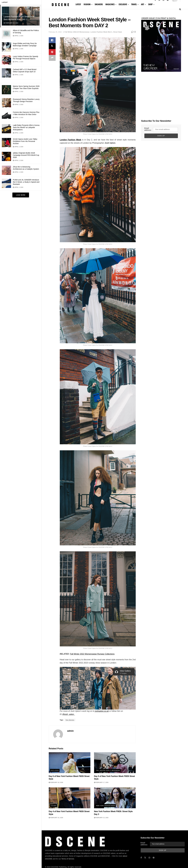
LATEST (78, 4)
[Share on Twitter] (52, 46)
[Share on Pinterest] (52, 52)
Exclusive (55, 770)
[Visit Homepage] (61, 5)
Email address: (148, 129)
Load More (21, 195)
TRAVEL (134, 4)
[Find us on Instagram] (149, 858)
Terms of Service (68, 859)
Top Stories (70, 720)
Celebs (54, 806)
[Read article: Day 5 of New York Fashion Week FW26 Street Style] (115, 763)
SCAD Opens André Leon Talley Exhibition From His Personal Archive (25, 141)
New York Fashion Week (106, 806)
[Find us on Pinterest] (154, 858)
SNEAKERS (99, 4)
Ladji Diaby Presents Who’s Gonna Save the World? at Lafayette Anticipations (26, 127)
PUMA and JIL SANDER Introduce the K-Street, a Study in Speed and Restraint (26, 182)
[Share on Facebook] (52, 40)
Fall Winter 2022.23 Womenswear (77, 32)
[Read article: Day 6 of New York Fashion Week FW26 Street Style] (70, 763)
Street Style (118, 32)
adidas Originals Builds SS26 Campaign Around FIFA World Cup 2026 (26, 155)
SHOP (150, 4)
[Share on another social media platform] (52, 58)
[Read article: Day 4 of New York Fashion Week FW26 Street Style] (70, 798)
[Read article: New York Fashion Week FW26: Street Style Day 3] (115, 798)
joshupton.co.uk (102, 711)
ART (143, 4)
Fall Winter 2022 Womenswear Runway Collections (92, 654)
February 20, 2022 (55, 32)
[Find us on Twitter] (145, 858)
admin (70, 731)
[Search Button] (180, 9)
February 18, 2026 (56, 782)
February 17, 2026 (101, 782)
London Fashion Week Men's (101, 32)
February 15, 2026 (101, 818)
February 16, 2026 (56, 818)
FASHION (87, 4)
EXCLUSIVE (123, 4)
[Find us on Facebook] (141, 858)
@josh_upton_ (69, 714)
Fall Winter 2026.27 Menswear (108, 770)
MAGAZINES (110, 4)
